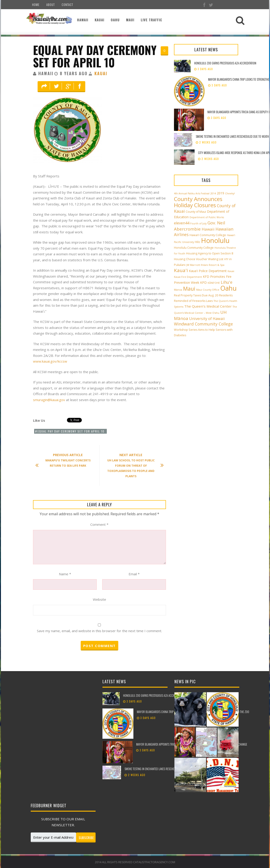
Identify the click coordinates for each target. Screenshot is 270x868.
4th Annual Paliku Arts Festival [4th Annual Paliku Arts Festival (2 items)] (192, 193)
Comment (99, 524)
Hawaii (83, 20)
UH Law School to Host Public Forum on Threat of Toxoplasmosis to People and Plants (133, 465)
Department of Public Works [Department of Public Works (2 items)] (207, 217)
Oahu (115, 20)
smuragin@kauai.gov (49, 400)
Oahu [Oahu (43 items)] (228, 288)
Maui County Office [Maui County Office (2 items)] (208, 290)
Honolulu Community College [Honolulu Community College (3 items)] (194, 248)
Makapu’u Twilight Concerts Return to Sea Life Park (65, 460)
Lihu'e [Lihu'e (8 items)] (227, 282)
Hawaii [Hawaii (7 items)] (208, 229)
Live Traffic (152, 20)
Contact (67, 5)
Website (99, 599)
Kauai (99, 20)
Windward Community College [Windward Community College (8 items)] (203, 324)
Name (65, 574)
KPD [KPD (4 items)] (203, 282)
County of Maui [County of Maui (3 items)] (196, 212)
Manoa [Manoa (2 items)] (178, 290)
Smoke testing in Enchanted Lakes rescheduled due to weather (162, 769)
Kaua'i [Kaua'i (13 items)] (181, 270)
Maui (130, 20)
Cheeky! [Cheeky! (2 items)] (230, 193)
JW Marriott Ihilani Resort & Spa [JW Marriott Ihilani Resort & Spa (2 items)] (205, 265)
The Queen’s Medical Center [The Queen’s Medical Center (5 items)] (208, 306)
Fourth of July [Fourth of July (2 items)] (198, 223)
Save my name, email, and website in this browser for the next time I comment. (99, 631)
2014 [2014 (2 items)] (213, 193)
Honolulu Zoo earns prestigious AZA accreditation (225, 63)
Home (36, 5)
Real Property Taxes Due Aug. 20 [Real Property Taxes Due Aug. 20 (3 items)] (196, 295)
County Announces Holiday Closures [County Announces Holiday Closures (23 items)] (198, 202)
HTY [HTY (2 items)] (226, 259)
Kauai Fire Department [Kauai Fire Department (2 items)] (188, 277)
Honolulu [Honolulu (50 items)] (215, 240)
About (51, 5)
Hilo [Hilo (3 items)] (197, 242)
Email (134, 574)
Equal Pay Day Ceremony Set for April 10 (95, 56)
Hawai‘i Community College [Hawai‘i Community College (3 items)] (208, 235)
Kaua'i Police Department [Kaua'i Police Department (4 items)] (208, 271)
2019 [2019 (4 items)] (220, 193)
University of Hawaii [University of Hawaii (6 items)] (207, 319)
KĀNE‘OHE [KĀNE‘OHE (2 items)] (214, 283)
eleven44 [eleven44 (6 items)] (182, 223)
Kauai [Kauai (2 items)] (231, 271)
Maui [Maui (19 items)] (189, 289)
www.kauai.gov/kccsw (50, 361)
